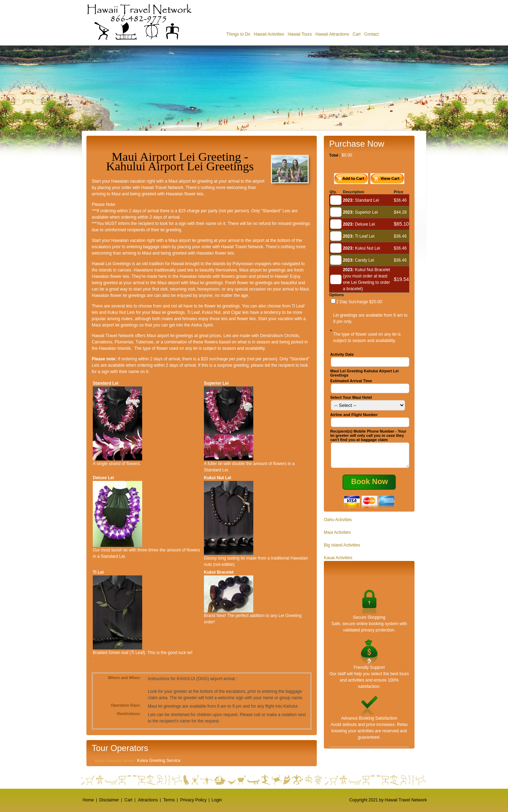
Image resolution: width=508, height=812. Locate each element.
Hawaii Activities (269, 34)
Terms (169, 800)
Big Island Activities (342, 549)
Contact (371, 34)
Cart (356, 34)
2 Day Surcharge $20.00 (359, 302)
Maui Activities (337, 537)
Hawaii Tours (300, 34)
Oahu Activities (338, 524)
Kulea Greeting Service (115, 761)
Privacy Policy (193, 800)
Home (88, 800)
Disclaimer (109, 800)
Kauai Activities (338, 562)
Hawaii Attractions (332, 34)
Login (217, 800)
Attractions (148, 800)
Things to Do (238, 34)
